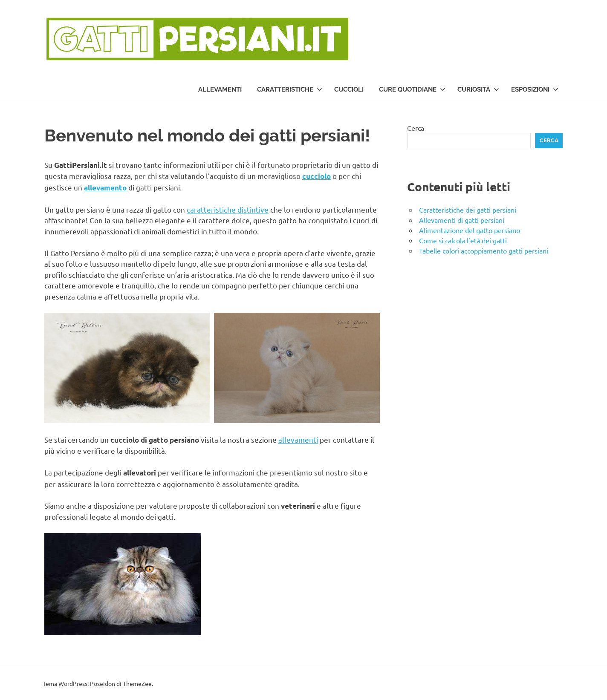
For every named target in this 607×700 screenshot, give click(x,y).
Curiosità (478, 89)
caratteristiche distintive (228, 209)
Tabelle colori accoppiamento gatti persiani (484, 251)
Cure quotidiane (412, 89)
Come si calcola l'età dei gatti (463, 240)
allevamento (105, 188)
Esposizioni (535, 89)
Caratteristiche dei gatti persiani (468, 210)
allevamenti (298, 439)
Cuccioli (349, 89)
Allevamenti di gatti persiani (462, 220)
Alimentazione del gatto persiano (470, 230)
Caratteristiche (290, 89)
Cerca (416, 128)
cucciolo (317, 176)
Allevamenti (220, 89)
